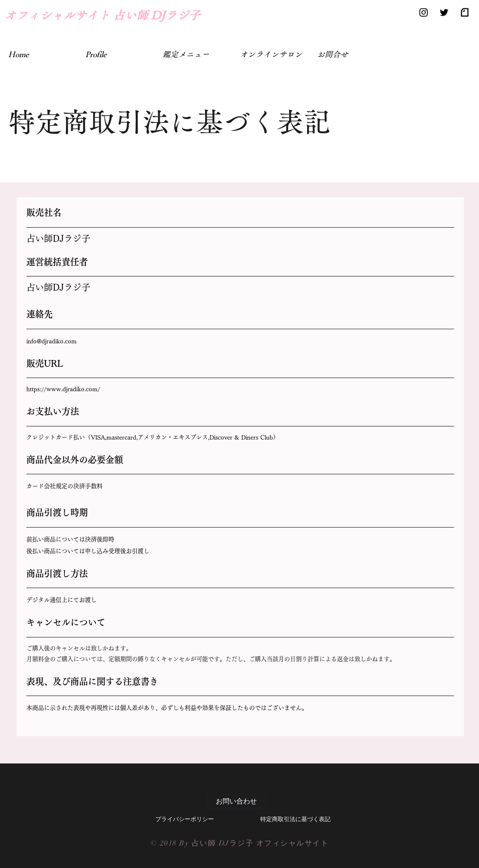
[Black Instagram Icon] (424, 12)
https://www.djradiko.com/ (63, 389)
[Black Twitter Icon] (444, 12)
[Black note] (465, 12)
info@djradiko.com (52, 341)
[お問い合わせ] (236, 802)
